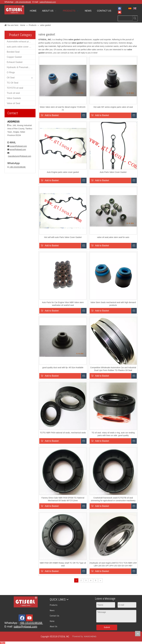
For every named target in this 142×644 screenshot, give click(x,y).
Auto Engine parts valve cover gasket (63, 172)
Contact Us (54, 616)
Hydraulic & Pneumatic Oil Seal (21, 67)
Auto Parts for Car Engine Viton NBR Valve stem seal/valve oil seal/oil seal (63, 304)
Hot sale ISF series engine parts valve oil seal (113, 107)
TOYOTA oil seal (15, 88)
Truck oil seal (13, 93)
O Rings (11, 72)
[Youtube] (120, 12)
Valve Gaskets (14, 98)
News (52, 610)
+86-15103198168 (17, 167)
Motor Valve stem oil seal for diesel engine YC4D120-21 (63, 108)
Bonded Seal (13, 52)
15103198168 (25, 2)
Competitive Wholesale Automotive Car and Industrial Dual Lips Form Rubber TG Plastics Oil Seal (113, 369)
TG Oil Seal (13, 83)
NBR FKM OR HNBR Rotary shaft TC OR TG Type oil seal (63, 564)
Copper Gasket (14, 57)
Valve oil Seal (13, 103)
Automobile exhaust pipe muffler (21, 42)
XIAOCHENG (90, 636)
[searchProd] (125, 18)
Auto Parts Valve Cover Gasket (113, 172)
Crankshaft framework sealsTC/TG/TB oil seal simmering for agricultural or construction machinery (113, 499)
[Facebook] (120, 9)
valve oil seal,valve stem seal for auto (113, 237)
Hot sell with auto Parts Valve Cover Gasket (63, 237)
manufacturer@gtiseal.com (20, 156)
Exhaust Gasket (15, 62)
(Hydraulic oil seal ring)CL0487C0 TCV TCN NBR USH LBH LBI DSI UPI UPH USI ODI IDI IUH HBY (113, 564)
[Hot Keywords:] (135, 18)
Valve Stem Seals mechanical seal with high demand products (113, 304)
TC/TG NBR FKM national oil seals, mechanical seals (63, 433)
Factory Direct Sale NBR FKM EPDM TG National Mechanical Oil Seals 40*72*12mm (63, 499)
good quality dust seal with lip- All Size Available (63, 368)
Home (52, 621)
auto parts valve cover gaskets (21, 47)
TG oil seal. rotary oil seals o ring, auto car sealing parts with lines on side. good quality (113, 434)
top (138, 634)
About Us (54, 626)
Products (54, 605)
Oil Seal (11, 78)
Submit (107, 627)
